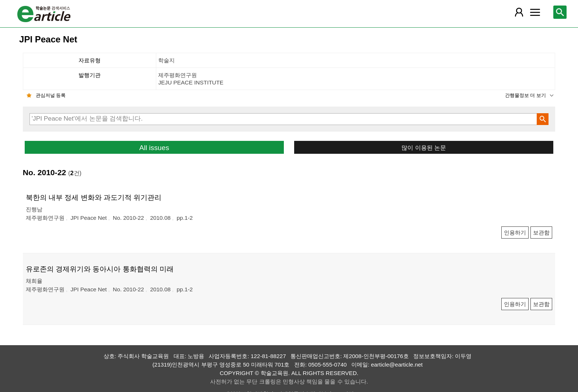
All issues (154, 148)
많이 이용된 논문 (424, 148)
